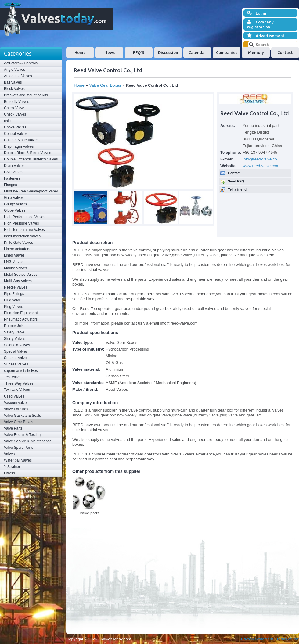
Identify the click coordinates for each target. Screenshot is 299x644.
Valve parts (89, 513)
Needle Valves (16, 287)
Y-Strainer (12, 467)
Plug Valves (13, 307)
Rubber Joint (14, 326)
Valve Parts (13, 428)
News (110, 52)
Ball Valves (13, 82)
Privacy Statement (257, 639)
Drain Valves (14, 166)
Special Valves (16, 351)
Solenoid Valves (17, 345)
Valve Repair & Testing (22, 435)
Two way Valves (17, 390)
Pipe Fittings (14, 294)
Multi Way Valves (18, 281)
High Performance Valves (25, 217)
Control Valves (16, 134)
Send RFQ (236, 181)
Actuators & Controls (21, 63)
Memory (256, 52)
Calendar (197, 52)
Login (257, 13)
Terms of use (288, 639)
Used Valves (14, 396)
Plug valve (12, 300)
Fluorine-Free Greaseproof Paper (31, 191)
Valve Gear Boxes (19, 422)
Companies (227, 52)
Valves (9, 454)
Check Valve (14, 108)
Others (9, 473)
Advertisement (266, 36)
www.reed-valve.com (261, 166)
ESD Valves (14, 172)
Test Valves (13, 377)
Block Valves (14, 89)
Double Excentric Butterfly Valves (31, 159)
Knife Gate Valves (18, 243)
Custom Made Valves (21, 140)
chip (7, 121)
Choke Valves (15, 127)
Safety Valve (14, 332)
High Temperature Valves (24, 230)
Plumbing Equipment (21, 313)
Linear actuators (17, 249)
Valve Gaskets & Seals (22, 416)
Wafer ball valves (18, 460)
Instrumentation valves (22, 236)
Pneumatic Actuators (21, 319)
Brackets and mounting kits (26, 95)
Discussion (168, 52)
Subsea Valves (16, 364)
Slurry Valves (15, 339)
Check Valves (15, 114)
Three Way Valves (19, 383)
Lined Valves (14, 255)
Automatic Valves (18, 76)
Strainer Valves (16, 358)
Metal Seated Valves (21, 275)
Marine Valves (15, 268)
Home (80, 52)
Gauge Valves (15, 204)
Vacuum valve (15, 403)
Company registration (260, 24)
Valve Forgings (16, 409)
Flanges (11, 185)
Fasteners (12, 178)
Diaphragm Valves (19, 146)
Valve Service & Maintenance (28, 441)
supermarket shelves (21, 371)
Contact (285, 52)
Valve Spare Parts (19, 448)
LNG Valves (14, 262)
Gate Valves (14, 198)
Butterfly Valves (16, 102)
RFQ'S (139, 52)
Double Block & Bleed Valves (28, 153)
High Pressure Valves (22, 223)
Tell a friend (237, 189)
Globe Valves (15, 210)
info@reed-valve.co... (261, 159)
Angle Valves (14, 70)
